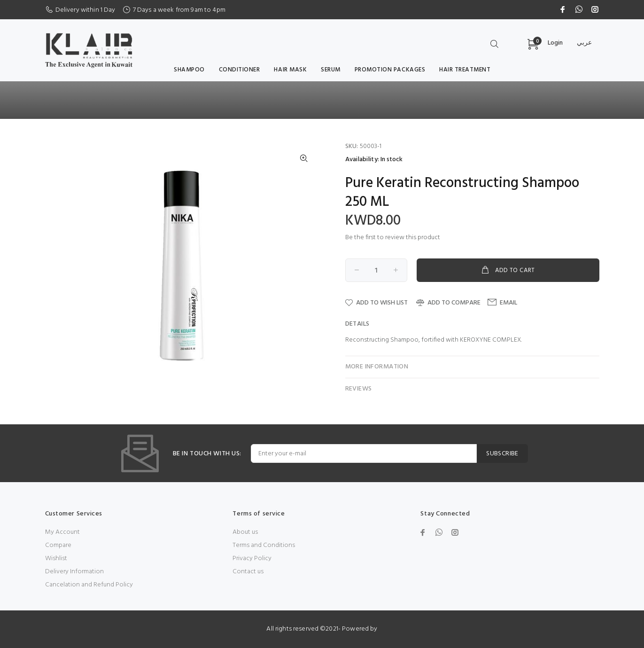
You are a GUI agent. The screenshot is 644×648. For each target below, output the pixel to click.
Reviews (359, 389)
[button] (304, 158)
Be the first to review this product (393, 238)
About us (245, 532)
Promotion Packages (390, 70)
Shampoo (189, 70)
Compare (58, 545)
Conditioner (240, 70)
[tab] (472, 324)
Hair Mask (290, 70)
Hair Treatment (465, 70)
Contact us (248, 572)
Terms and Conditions (264, 545)
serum (331, 70)
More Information (377, 367)
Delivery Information (74, 572)
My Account (62, 532)
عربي (584, 43)
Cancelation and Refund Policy (89, 585)
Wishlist (56, 558)
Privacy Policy (252, 558)
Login (555, 43)
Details (357, 324)
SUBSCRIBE (502, 454)
